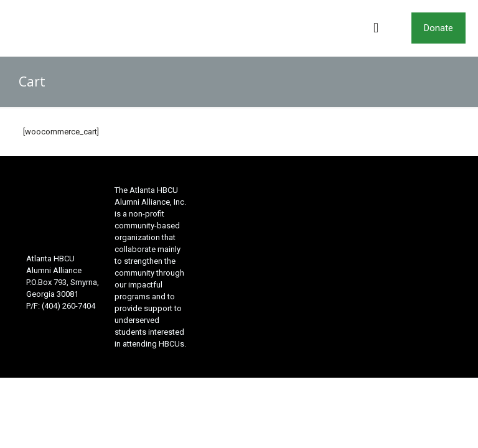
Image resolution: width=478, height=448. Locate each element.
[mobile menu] (376, 28)
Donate (438, 28)
